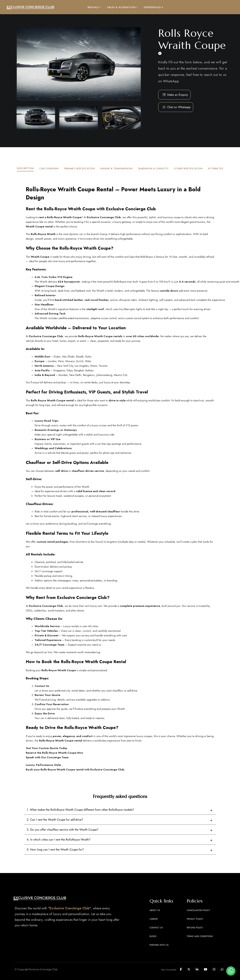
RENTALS (94, 7)
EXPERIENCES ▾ (154, 7)
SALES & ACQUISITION (123, 7)
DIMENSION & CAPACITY (153, 168)
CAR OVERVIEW (49, 168)
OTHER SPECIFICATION (188, 168)
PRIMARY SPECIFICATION (80, 168)
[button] (179, 107)
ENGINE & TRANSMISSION (117, 168)
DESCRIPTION (25, 168)
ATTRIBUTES (216, 168)
